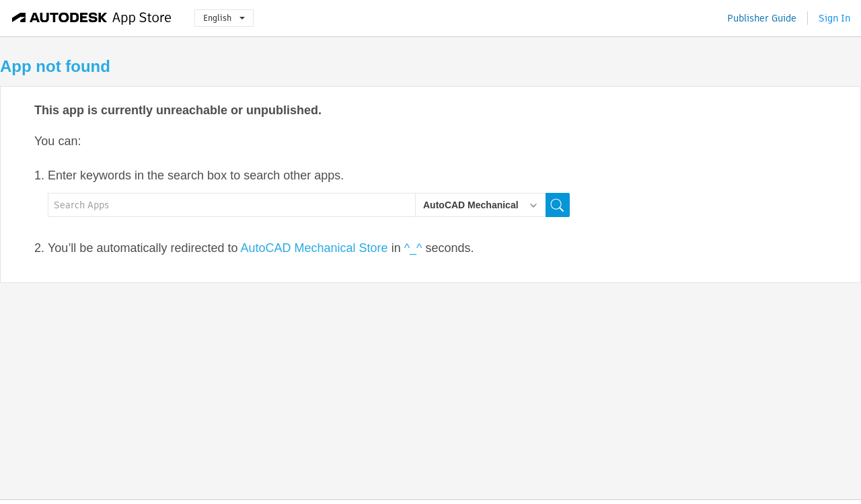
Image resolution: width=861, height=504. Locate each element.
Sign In (834, 18)
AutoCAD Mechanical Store (314, 248)
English (224, 18)
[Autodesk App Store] (92, 18)
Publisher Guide (762, 18)
